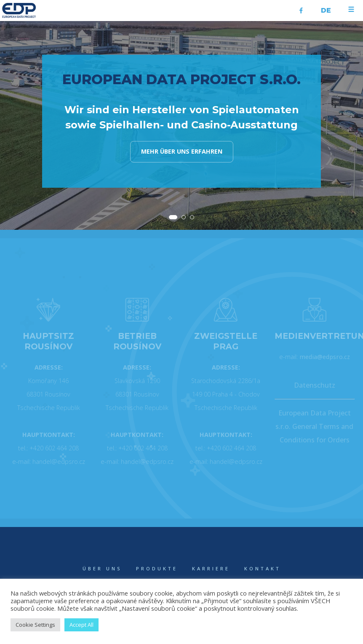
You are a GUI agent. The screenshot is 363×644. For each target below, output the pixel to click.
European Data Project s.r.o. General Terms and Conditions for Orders (314, 426)
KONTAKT (263, 568)
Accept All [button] (81, 625)
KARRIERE (211, 568)
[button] (173, 217)
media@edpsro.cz (325, 357)
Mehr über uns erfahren (182, 151)
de (326, 10)
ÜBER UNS (102, 568)
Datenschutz (315, 385)
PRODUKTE (157, 568)
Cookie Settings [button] (35, 625)
